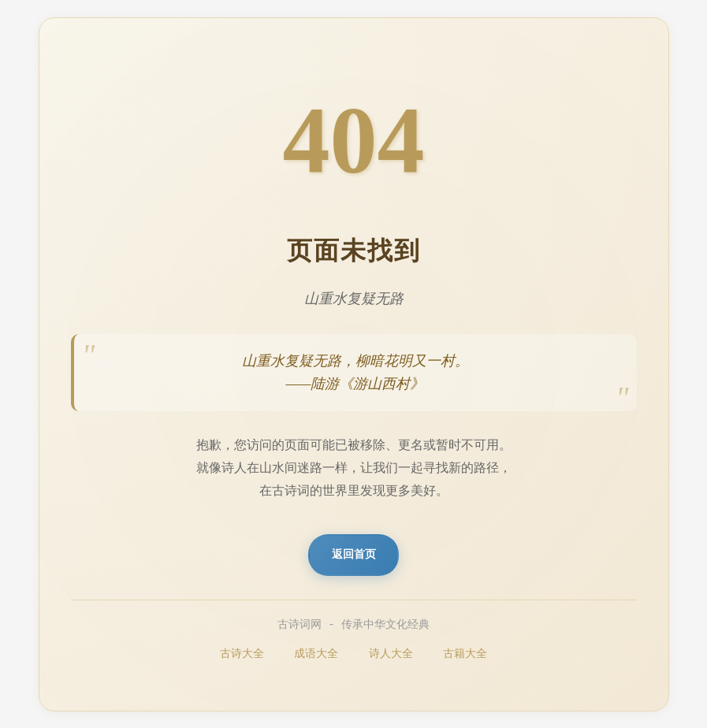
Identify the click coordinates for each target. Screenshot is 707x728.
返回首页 (354, 555)
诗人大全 (391, 654)
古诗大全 (242, 654)
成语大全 (316, 654)
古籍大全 (465, 654)
